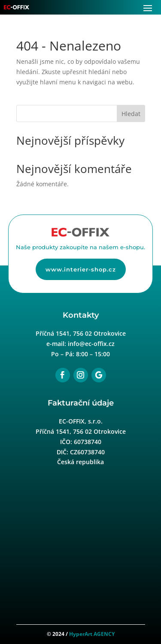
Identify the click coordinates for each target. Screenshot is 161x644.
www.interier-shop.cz (81, 269)
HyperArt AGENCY (92, 634)
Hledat (131, 114)
